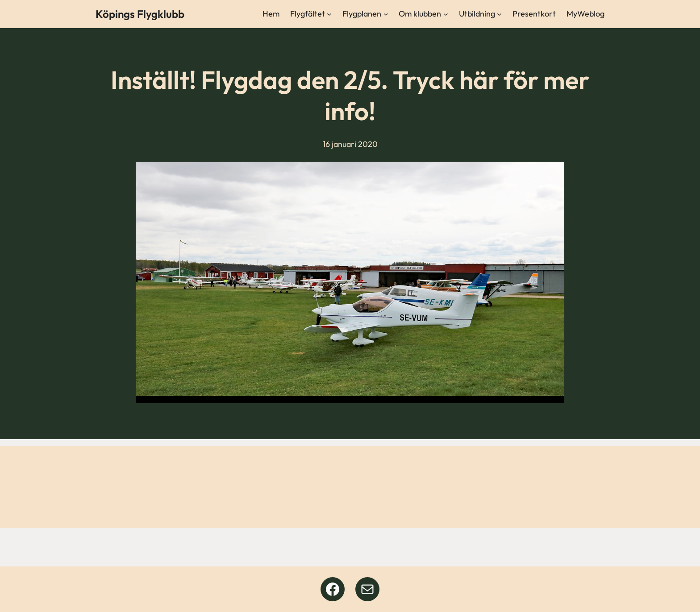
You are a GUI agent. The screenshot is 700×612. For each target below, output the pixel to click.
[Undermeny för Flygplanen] (386, 14)
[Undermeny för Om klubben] (446, 14)
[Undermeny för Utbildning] (499, 14)
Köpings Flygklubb (140, 14)
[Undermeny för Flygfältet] (329, 14)
